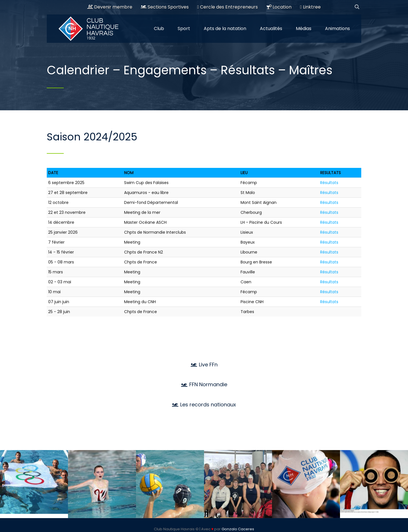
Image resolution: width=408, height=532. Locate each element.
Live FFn (204, 365)
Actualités (271, 28)
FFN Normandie (204, 384)
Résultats (329, 183)
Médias (304, 28)
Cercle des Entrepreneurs (228, 7)
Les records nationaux (204, 405)
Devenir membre (110, 7)
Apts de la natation (225, 28)
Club (159, 28)
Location (279, 7)
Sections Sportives (165, 7)
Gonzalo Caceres (238, 529)
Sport (184, 28)
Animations (337, 28)
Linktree (310, 7)
